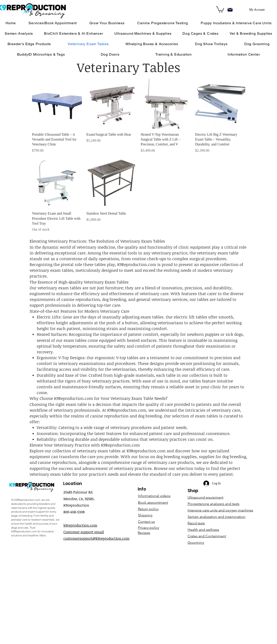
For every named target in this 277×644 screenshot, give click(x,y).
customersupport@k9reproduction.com (96, 538)
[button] (244, 54)
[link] (220, 9)
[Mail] (230, 10)
